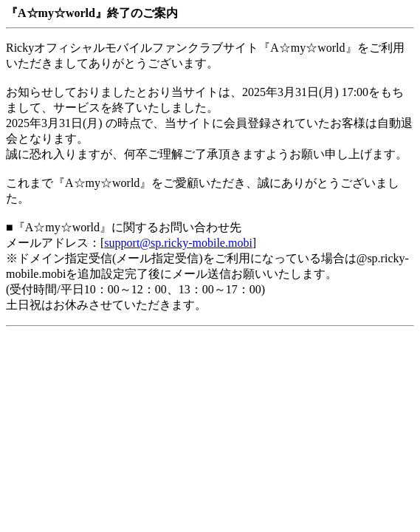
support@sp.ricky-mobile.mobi (178, 243)
